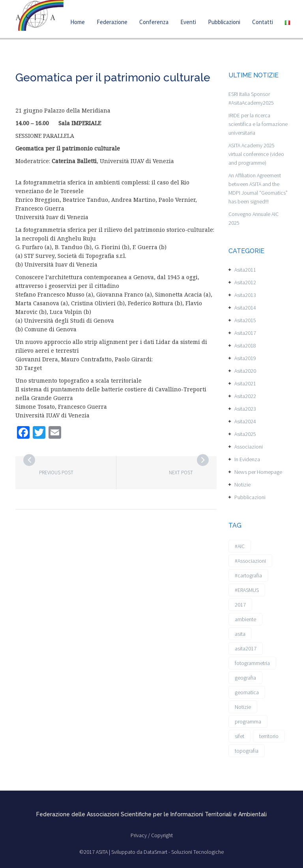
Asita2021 (245, 383)
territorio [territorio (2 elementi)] (269, 736)
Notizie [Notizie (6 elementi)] (243, 707)
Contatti (263, 22)
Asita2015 (245, 320)
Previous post (56, 473)
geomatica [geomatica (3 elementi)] (247, 692)
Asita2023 (245, 409)
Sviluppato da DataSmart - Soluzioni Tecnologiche (167, 852)
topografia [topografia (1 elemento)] (247, 751)
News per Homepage (258, 472)
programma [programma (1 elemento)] (248, 721)
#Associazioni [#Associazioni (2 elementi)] (250, 561)
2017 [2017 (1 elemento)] (240, 605)
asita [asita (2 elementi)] (240, 634)
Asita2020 (245, 371)
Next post (181, 473)
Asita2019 (245, 358)
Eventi (188, 22)
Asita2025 (245, 434)
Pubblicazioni (224, 22)
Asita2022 (245, 396)
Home (78, 22)
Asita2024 (245, 421)
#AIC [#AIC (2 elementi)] (240, 546)
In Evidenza (247, 459)
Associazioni (249, 447)
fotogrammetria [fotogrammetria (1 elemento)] (252, 663)
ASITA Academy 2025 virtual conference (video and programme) (256, 154)
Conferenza (154, 22)
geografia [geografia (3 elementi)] (245, 678)
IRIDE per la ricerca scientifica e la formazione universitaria (258, 124)
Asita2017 (245, 333)
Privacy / (141, 835)
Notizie (242, 485)
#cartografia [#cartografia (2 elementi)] (248, 575)
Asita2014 (245, 308)
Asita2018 (245, 346)
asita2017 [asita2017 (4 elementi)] (246, 648)
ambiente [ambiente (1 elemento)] (245, 619)
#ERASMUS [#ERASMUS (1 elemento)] (247, 590)
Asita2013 (245, 295)
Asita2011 (245, 270)
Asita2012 (245, 282)
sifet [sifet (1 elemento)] (239, 736)
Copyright (162, 835)
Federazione (112, 22)
